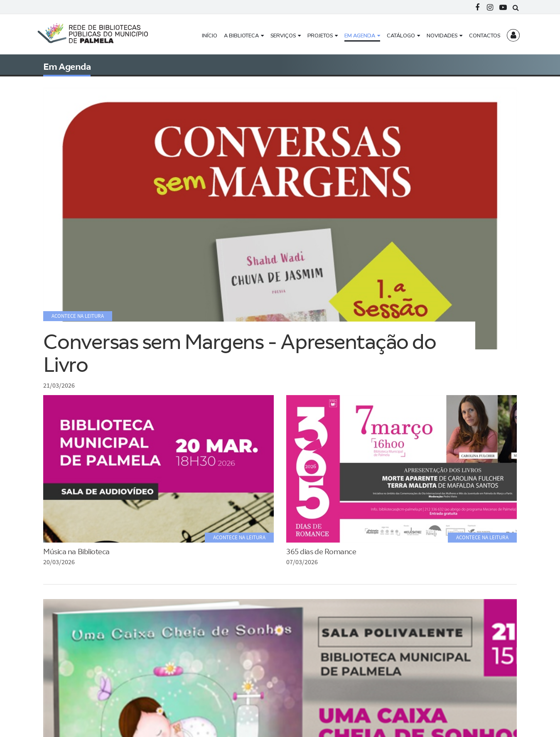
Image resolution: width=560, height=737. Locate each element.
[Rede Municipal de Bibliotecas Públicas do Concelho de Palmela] (99, 32)
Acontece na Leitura (239, 537)
